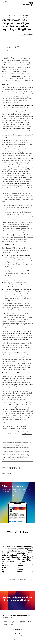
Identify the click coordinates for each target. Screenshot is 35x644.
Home (3, 16)
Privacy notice (22, 619)
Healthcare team (27, 434)
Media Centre (6, 619)
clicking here (22, 429)
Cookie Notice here (8, 635)
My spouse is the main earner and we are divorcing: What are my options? (11, 550)
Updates (16, 16)
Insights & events (9, 16)
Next (32, 580)
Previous (3, 580)
